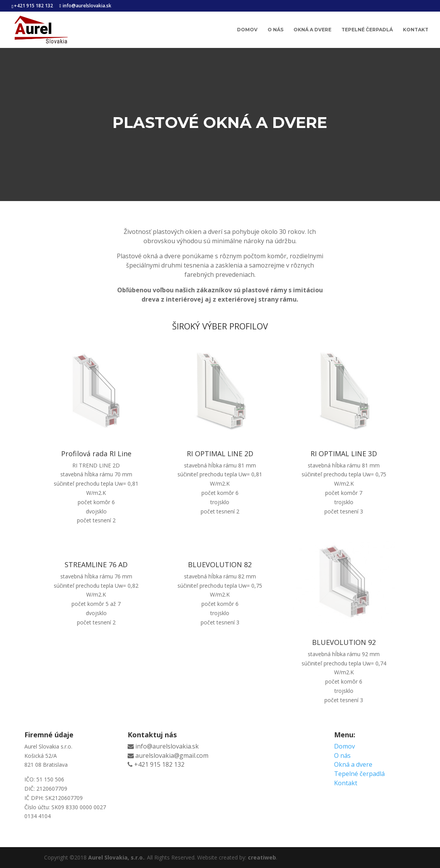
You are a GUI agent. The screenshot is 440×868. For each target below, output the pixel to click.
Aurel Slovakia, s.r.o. (116, 857)
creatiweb (262, 857)
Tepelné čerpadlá (367, 30)
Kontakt (416, 30)
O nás (275, 30)
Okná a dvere (312, 30)
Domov (247, 30)
